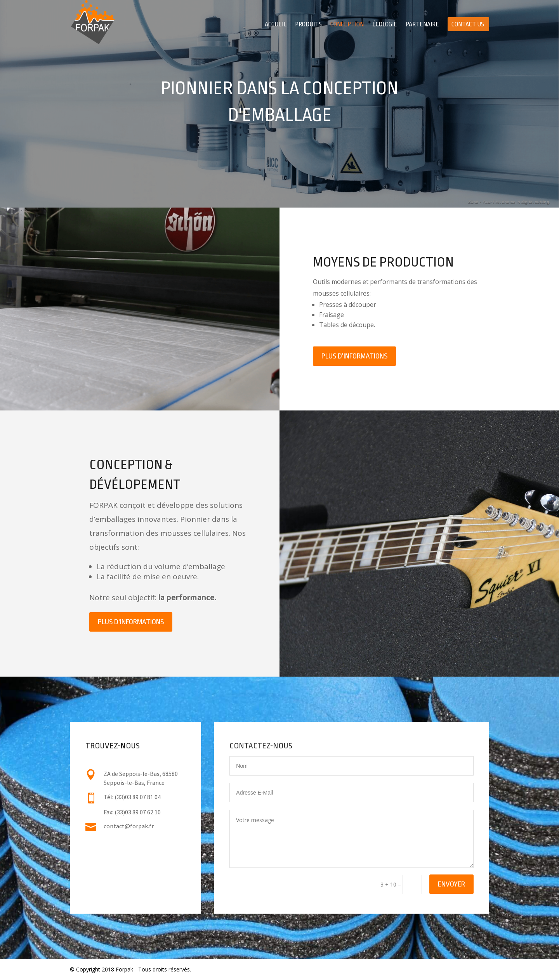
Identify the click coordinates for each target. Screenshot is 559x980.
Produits (308, 25)
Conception (347, 25)
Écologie (385, 25)
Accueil (276, 25)
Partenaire (422, 25)
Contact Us (468, 25)
